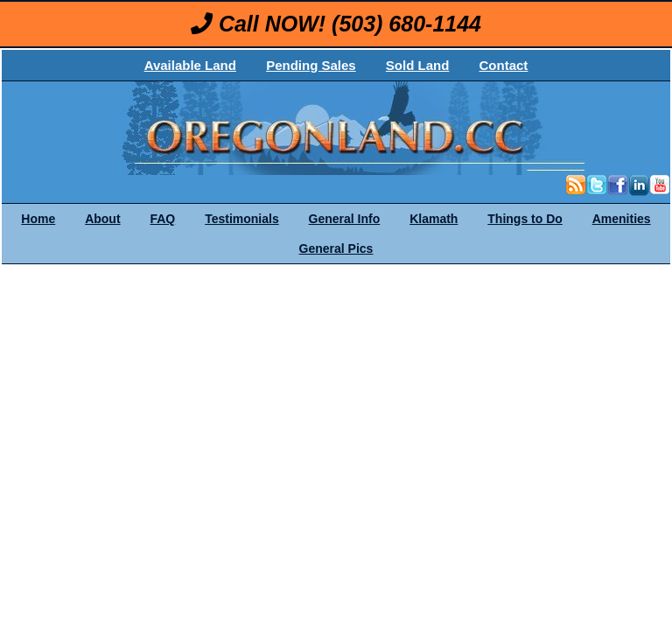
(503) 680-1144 (406, 24)
